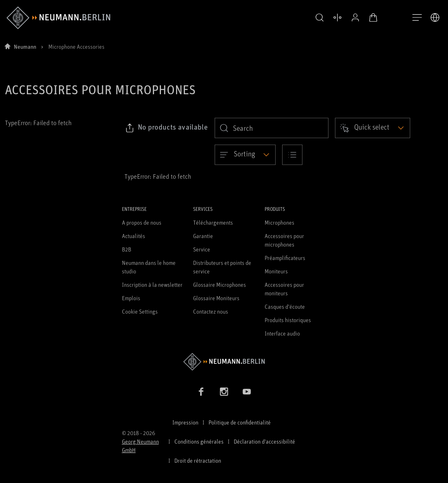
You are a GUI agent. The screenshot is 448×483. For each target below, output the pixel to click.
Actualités (134, 236)
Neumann (25, 47)
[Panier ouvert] (373, 17)
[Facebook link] (201, 392)
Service (202, 249)
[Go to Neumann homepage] (224, 362)
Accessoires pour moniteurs (284, 289)
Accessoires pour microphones (284, 240)
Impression (185, 422)
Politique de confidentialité (240, 422)
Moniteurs (276, 271)
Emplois (131, 298)
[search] (272, 128)
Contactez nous (211, 311)
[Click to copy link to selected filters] (166, 128)
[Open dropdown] (373, 128)
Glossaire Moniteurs (216, 298)
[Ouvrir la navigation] (417, 18)
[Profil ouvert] (355, 17)
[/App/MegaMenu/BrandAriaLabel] (58, 18)
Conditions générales (199, 441)
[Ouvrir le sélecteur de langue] (435, 17)
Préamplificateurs (285, 258)
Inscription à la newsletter (152, 285)
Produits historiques (288, 320)
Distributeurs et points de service (222, 267)
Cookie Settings (140, 311)
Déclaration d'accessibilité (264, 441)
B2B (127, 249)
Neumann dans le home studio (149, 267)
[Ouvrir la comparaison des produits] (337, 17)
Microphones (279, 222)
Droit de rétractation (198, 460)
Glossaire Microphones (220, 285)
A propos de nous (142, 222)
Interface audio (282, 333)
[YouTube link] (247, 392)
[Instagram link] (224, 392)
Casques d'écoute (285, 306)
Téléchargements (213, 222)
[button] (320, 18)
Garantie (203, 236)
